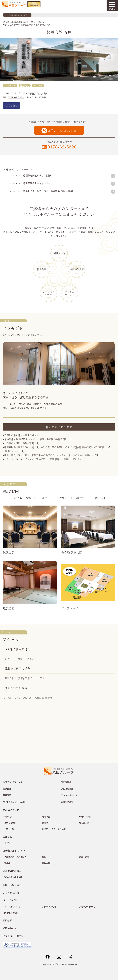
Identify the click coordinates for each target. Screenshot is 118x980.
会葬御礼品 (84, 823)
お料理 (45, 823)
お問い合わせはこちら (62, 131)
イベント (8, 843)
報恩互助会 (59, 253)
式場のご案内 (85, 817)
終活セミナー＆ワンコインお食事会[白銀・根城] (48, 191)
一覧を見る (24, 169)
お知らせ (7, 837)
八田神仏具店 (77, 269)
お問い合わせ (10, 928)
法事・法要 (84, 857)
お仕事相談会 (67, 802)
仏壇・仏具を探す (12, 885)
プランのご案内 (49, 907)
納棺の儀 (46, 817)
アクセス (38, 86)
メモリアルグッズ (87, 907)
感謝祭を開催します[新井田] (38, 176)
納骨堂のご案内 (11, 913)
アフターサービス (70, 293)
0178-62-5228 (16, 98)
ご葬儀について (11, 810)
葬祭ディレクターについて (54, 829)
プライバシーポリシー (14, 936)
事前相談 (8, 817)
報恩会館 (41, 269)
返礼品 (7, 863)
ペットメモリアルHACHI (14, 802)
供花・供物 (9, 829)
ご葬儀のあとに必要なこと (16, 857)
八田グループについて (13, 782)
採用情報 (7, 920)
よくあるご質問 (11, 893)
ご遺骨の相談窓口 (12, 871)
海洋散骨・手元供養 (13, 877)
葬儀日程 (7, 795)
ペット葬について (12, 907)
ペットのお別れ (11, 900)
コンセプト (10, 86)
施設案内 (25, 86)
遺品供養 (46, 863)
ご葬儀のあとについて (14, 851)
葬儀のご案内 (10, 823)
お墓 (44, 857)
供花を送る (11, 105)
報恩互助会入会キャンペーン (38, 183)
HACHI (49, 293)
